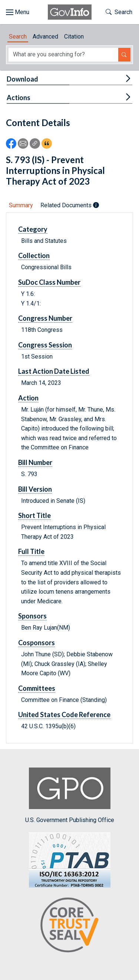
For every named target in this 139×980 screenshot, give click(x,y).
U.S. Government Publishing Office (70, 796)
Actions (19, 98)
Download (22, 79)
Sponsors (32, 616)
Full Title (31, 551)
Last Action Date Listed (54, 371)
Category (33, 229)
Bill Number (35, 462)
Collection (34, 255)
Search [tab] (18, 37)
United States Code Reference (64, 715)
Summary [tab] (21, 205)
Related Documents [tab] (70, 205)
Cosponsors (37, 643)
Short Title (34, 515)
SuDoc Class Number (49, 282)
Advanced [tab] (45, 37)
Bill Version (35, 489)
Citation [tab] (74, 37)
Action (28, 398)
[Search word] (63, 55)
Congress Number (45, 318)
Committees (37, 688)
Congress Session (45, 345)
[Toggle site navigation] (18, 12)
